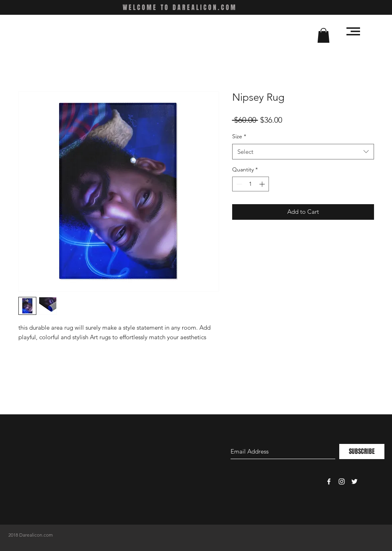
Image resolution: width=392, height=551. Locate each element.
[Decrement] (238, 184)
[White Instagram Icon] (342, 481)
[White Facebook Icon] (329, 481)
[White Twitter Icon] (354, 481)
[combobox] (303, 152)
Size (239, 136)
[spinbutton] (251, 184)
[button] (323, 35)
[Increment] (263, 184)
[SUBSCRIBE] (362, 452)
